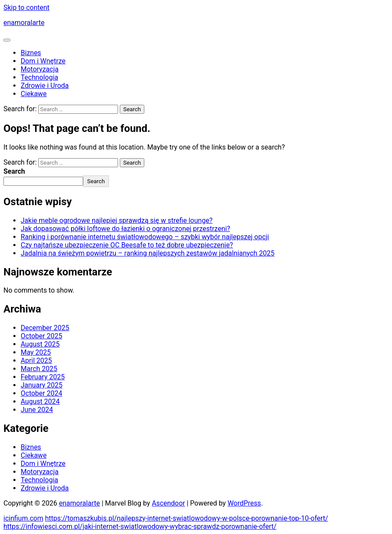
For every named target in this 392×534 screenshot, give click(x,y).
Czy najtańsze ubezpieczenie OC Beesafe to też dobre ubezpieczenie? (127, 245)
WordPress (244, 503)
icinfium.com (23, 518)
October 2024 (41, 393)
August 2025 (40, 344)
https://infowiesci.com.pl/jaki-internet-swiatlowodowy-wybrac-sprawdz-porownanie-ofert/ (140, 526)
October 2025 (41, 336)
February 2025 (43, 377)
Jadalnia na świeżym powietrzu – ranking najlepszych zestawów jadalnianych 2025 (148, 253)
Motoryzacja (40, 69)
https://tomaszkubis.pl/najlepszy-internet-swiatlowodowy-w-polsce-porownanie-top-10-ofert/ (186, 518)
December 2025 (45, 328)
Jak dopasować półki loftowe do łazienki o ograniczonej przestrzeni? (125, 229)
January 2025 (42, 385)
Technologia (39, 77)
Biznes (31, 53)
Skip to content (26, 8)
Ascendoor (168, 503)
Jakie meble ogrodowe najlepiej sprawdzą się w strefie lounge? (117, 220)
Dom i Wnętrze (43, 61)
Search (14, 171)
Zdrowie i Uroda (45, 86)
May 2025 (36, 352)
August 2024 (40, 401)
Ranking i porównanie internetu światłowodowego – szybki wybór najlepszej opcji (145, 237)
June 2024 (37, 410)
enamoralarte (24, 23)
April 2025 (36, 361)
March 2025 (39, 369)
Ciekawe (34, 94)
